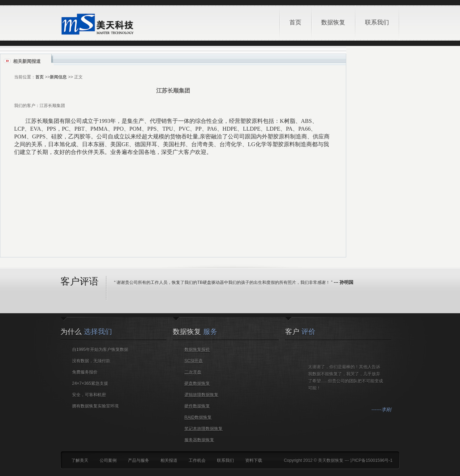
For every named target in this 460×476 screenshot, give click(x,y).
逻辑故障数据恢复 (201, 395)
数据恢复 (336, 15)
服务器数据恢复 (199, 440)
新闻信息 (58, 77)
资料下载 (254, 460)
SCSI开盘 (194, 361)
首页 (295, 22)
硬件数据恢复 (197, 406)
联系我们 (377, 22)
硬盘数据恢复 (197, 383)
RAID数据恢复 (198, 417)
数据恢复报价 (197, 350)
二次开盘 (193, 372)
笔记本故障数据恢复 (204, 429)
